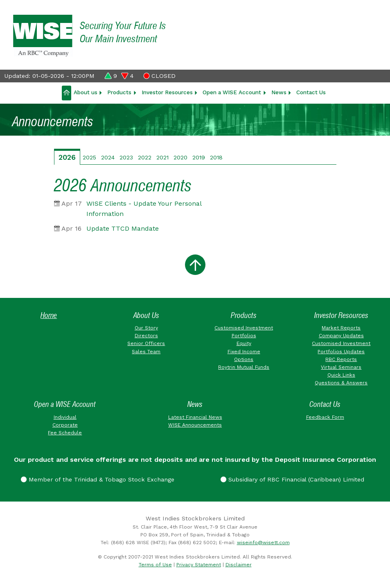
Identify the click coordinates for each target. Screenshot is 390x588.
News (279, 92)
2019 (199, 157)
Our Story (146, 328)
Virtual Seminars (341, 367)
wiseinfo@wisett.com (263, 543)
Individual (65, 417)
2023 (126, 157)
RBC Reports (341, 359)
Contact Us (311, 92)
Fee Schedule (65, 433)
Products (119, 92)
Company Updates (341, 336)
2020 (180, 157)
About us (86, 92)
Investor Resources (167, 92)
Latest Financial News (195, 417)
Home (49, 315)
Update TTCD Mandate (123, 228)
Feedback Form (325, 417)
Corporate (65, 425)
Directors (146, 336)
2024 (108, 157)
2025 (89, 157)
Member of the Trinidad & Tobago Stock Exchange (98, 479)
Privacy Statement (199, 565)
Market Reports (341, 328)
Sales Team (146, 352)
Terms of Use (155, 565)
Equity (244, 343)
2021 (162, 157)
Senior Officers (146, 343)
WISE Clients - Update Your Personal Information (144, 209)
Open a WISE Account (232, 92)
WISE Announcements (195, 425)
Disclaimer (239, 565)
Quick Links (341, 375)
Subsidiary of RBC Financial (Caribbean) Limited (292, 479)
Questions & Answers (341, 383)
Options (244, 359)
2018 (216, 157)
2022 (145, 157)
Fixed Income (244, 352)
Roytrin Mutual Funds (244, 367)
